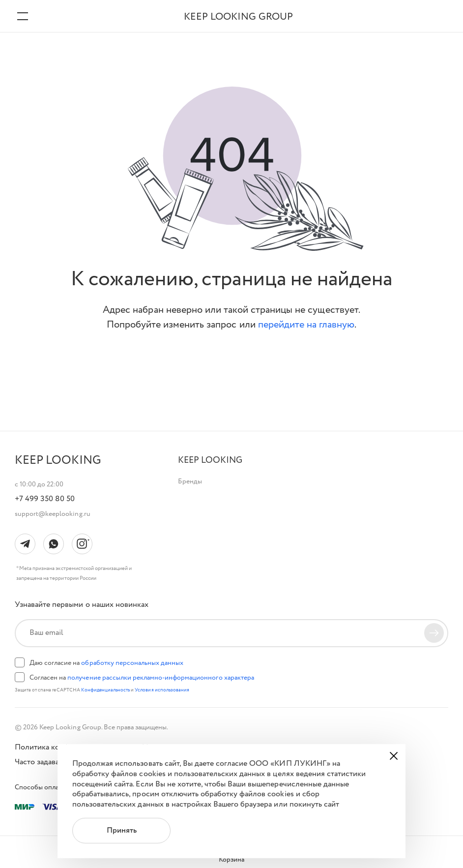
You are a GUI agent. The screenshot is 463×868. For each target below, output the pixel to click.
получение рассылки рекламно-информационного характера (160, 678)
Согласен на (142, 678)
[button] (210, 461)
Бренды (190, 481)
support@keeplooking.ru (53, 514)
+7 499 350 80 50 (45, 499)
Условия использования (162, 690)
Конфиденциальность (106, 690)
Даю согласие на (106, 663)
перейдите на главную (306, 325)
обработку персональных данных (132, 663)
